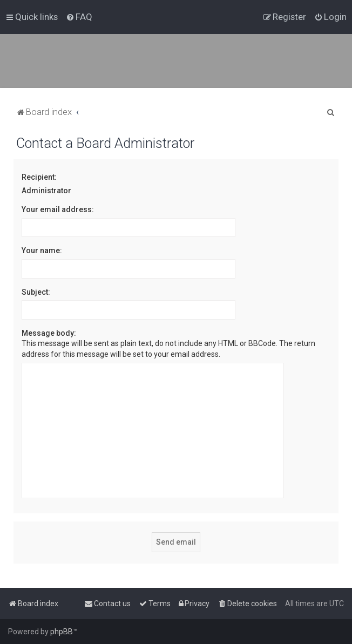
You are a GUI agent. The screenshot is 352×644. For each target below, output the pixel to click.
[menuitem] (79, 17)
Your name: (42, 250)
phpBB (62, 632)
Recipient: (39, 177)
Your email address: (58, 209)
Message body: (49, 333)
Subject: (36, 292)
